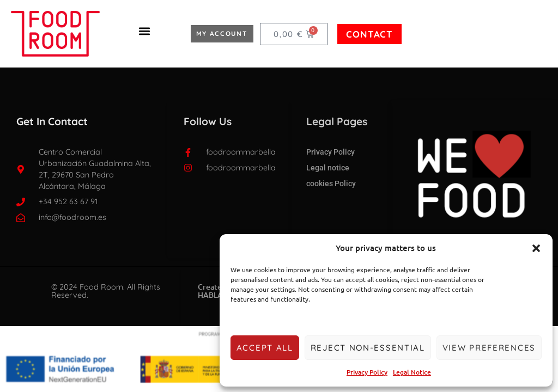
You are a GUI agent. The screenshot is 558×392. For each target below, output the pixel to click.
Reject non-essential (368, 348)
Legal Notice (412, 372)
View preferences (489, 348)
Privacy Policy (367, 372)
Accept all (265, 348)
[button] (536, 248)
